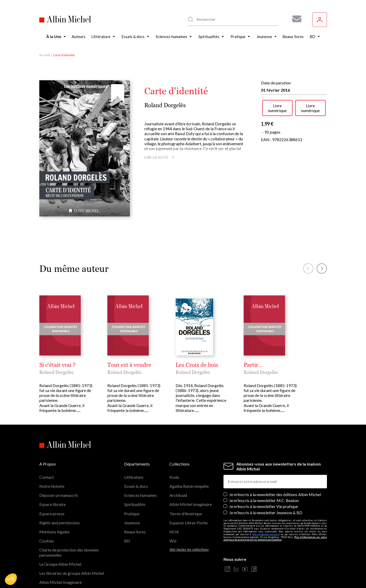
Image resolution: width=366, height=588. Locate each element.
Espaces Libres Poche (189, 523)
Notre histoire (52, 486)
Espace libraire (53, 504)
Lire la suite (160, 157)
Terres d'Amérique (186, 514)
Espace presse (52, 514)
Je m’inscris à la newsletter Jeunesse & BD (266, 513)
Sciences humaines (140, 495)
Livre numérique (277, 108)
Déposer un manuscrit (59, 495)
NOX (174, 532)
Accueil (44, 55)
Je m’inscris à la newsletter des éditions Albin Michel (275, 494)
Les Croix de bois (197, 365)
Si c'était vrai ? (57, 365)
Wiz (173, 541)
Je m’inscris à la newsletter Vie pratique (264, 506)
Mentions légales (54, 532)
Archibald (178, 495)
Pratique (132, 514)
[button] (11, 579)
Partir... (253, 365)
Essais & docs (136, 486)
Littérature (134, 477)
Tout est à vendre (129, 365)
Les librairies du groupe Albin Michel (72, 573)
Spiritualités (135, 504)
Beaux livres (135, 532)
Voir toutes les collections (189, 550)
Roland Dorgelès (165, 105)
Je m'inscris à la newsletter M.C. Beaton (264, 500)
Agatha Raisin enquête (189, 486)
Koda (174, 477)
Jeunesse (132, 523)
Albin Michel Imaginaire (61, 582)
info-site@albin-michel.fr (266, 534)
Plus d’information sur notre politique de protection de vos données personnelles (275, 539)
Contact (47, 477)
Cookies (47, 541)
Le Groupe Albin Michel (60, 564)
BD (127, 541)
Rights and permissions (60, 523)
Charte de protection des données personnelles (69, 552)
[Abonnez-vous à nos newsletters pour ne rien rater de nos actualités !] (295, 19)
